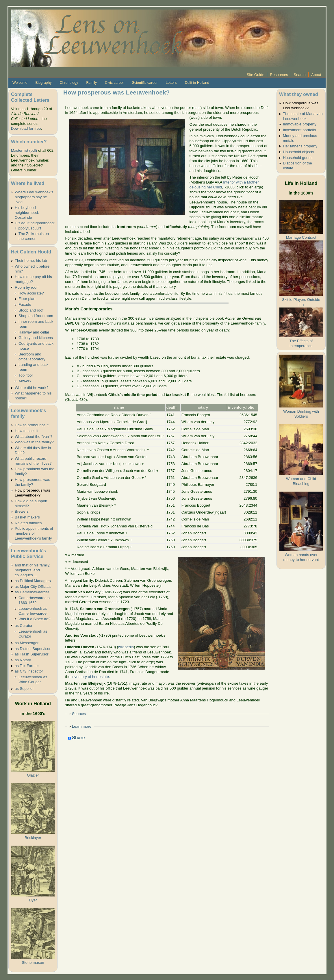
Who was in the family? (34, 442)
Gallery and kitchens (36, 338)
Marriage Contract (301, 237)
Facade (25, 304)
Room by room (27, 287)
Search (300, 75)
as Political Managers (33, 581)
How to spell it (27, 431)
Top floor (26, 375)
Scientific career (145, 83)
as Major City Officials (33, 587)
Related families (28, 523)
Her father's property (300, 146)
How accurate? (31, 293)
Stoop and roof (31, 310)
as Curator (24, 626)
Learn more (82, 726)
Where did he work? (32, 388)
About (316, 75)
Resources (279, 75)
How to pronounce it (32, 425)
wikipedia (126, 647)
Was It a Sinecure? (34, 619)
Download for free (26, 128)
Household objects (298, 152)
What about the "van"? (34, 437)
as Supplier (24, 689)
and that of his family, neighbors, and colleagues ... (33, 570)
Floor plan (27, 299)
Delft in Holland (197, 83)
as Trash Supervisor (32, 654)
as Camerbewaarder (32, 592)
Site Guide (256, 75)
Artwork (25, 381)
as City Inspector (29, 671)
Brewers (22, 511)
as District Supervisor (33, 649)
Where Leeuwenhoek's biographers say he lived (34, 197)
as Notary (23, 660)
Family (91, 83)
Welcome (20, 83)
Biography (44, 83)
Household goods (298, 158)
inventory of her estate (90, 677)
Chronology (69, 83)
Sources (79, 714)
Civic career (114, 83)
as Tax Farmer (27, 666)
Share (76, 738)
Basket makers (27, 517)
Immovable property (300, 124)
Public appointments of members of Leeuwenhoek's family (34, 533)
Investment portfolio (299, 130)
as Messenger (27, 643)
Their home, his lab (31, 261)
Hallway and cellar (34, 332)
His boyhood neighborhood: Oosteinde (27, 213)
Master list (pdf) (24, 150)
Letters (171, 83)
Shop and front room (36, 316)
